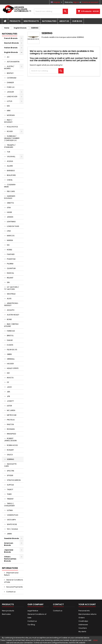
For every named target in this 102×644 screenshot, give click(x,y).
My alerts (82, 632)
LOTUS (10, 101)
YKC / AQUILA (12, 529)
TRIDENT (10, 499)
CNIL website (80, 643)
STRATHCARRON (14, 480)
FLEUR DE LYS (12, 350)
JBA (8, 392)
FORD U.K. (11, 87)
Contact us (11, 592)
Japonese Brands (9, 551)
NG (8, 245)
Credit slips (83, 621)
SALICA (10, 455)
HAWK (9, 212)
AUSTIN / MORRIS (9, 67)
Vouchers (83, 628)
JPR (8, 396)
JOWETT (10, 401)
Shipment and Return (11, 574)
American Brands (9, 544)
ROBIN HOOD (12, 445)
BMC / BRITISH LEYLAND (11, 325)
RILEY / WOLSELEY (8, 121)
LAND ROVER (12, 97)
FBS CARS (11, 191)
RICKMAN (11, 429)
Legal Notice (33, 611)
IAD (8, 373)
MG (8, 106)
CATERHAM (12, 78)
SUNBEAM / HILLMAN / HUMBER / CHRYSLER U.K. (12, 138)
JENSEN (10, 217)
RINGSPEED (11, 434)
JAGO (9, 387)
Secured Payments (14, 587)
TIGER (9, 494)
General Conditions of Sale (14, 581)
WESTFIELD (11, 294)
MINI (9, 111)
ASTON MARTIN (13, 62)
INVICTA (10, 378)
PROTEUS (11, 420)
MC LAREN (11, 410)
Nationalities (49, 21)
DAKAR (10, 340)
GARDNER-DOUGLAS (10, 197)
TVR (8, 152)
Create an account (90, 2)
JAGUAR (10, 92)
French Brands (11, 38)
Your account (87, 604)
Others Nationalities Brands (10, 559)
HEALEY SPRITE (13, 368)
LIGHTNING (11, 222)
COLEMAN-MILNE (10, 186)
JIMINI (9, 534)
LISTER (9, 406)
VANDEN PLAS (13, 515)
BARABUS (11, 171)
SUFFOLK (10, 485)
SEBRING (10, 459)
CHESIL (10, 180)
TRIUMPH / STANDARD (10, 146)
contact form (82, 58)
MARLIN (10, 240)
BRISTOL (10, 336)
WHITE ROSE (12, 524)
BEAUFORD (11, 175)
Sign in (76, 2)
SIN (8, 282)
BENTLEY (10, 73)
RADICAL (10, 273)
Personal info (84, 611)
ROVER (10, 131)
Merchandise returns (87, 614)
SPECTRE (11, 471)
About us (64, 21)
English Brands (11, 52)
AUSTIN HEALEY (13, 315)
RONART (10, 450)
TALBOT (10, 489)
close (95, 640)
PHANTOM (11, 259)
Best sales (6, 614)
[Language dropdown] (57, 2)
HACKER (10, 364)
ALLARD (10, 166)
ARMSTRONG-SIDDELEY (11, 304)
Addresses (83, 625)
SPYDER (10, 475)
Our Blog (77, 21)
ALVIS (9, 299)
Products (15, 21)
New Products (31, 21)
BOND (9, 319)
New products (8, 611)
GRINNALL (11, 359)
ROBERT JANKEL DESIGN (10, 440)
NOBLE (10, 250)
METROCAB (12, 415)
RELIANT (10, 278)
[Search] (51, 11)
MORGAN (11, 115)
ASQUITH (11, 310)
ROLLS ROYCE (12, 127)
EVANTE (10, 345)
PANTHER (11, 254)
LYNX (9, 231)
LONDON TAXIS (13, 226)
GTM (9, 208)
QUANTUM (11, 268)
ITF (8, 382)
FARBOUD (11, 331)
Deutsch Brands (11, 43)
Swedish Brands (11, 538)
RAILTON (10, 424)
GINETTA (10, 203)
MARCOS (11, 236)
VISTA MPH (11, 520)
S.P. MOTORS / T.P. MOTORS (11, 288)
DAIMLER (10, 83)
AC (8, 57)
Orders (82, 618)
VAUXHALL (11, 157)
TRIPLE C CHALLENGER (9, 505)
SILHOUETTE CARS (10, 465)
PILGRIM (10, 264)
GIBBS (9, 354)
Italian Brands (11, 48)
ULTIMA (10, 510)
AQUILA (10, 161)
